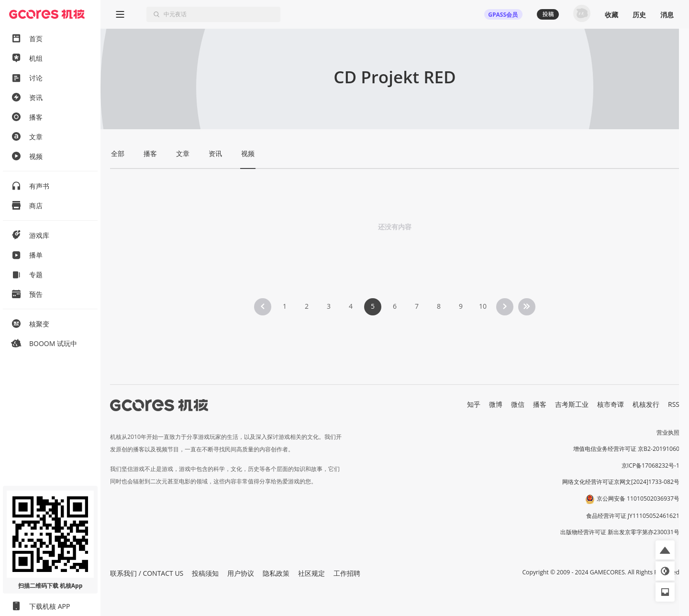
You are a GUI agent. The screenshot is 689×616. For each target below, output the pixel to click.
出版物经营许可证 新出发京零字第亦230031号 (620, 532)
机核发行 (646, 404)
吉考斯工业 (572, 404)
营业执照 (668, 432)
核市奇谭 (611, 404)
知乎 (474, 404)
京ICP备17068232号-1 (651, 465)
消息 (667, 15)
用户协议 (241, 573)
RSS (674, 404)
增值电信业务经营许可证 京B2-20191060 (626, 449)
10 (483, 306)
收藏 (611, 15)
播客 (540, 404)
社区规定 (311, 573)
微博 (496, 404)
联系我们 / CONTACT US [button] (147, 573)
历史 (639, 15)
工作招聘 (347, 573)
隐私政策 (276, 573)
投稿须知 (205, 573)
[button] (665, 550)
